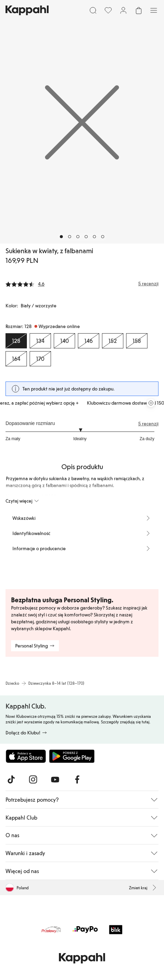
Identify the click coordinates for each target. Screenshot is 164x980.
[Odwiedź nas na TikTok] (11, 780)
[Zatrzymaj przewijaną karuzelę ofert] (151, 403)
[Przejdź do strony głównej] (27, 10)
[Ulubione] (108, 10)
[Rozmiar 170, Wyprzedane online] (40, 359)
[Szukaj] (93, 10)
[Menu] (154, 10)
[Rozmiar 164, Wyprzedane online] (16, 359)
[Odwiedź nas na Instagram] (33, 780)
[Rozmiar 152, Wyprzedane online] (113, 341)
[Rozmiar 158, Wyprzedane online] (137, 341)
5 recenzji (148, 424)
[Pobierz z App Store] (26, 756)
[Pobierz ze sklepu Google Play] (72, 756)
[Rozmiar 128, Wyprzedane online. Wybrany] (16, 341)
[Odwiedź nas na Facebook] (77, 780)
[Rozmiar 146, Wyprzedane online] (89, 341)
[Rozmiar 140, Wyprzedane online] (64, 341)
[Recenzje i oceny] (82, 284)
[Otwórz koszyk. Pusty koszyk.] (139, 10)
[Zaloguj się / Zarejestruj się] (123, 10)
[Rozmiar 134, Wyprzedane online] (40, 341)
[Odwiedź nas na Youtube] (55, 780)
